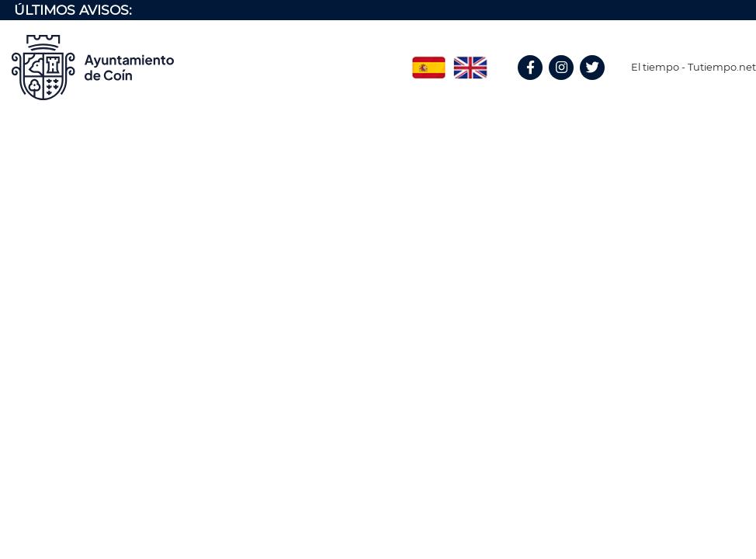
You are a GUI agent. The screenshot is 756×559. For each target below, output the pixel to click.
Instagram (569, 84)
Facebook (537, 84)
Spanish (428, 62)
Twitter (594, 84)
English (470, 62)
